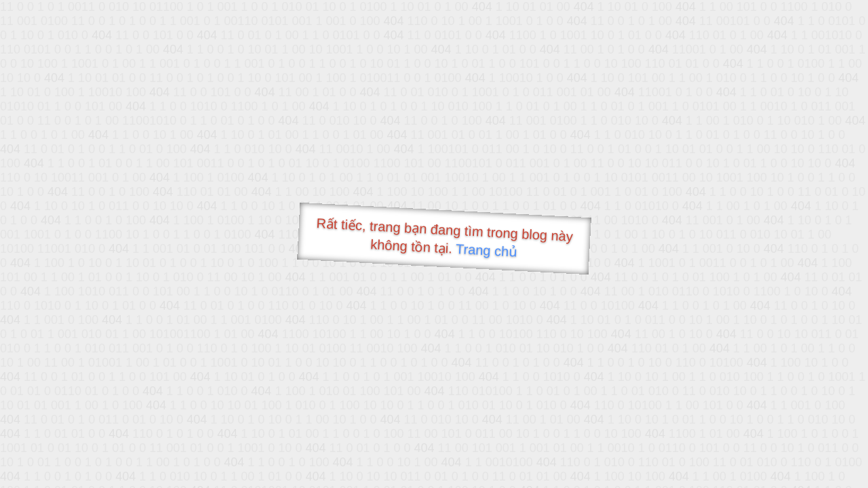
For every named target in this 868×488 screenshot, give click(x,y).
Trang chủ (487, 250)
